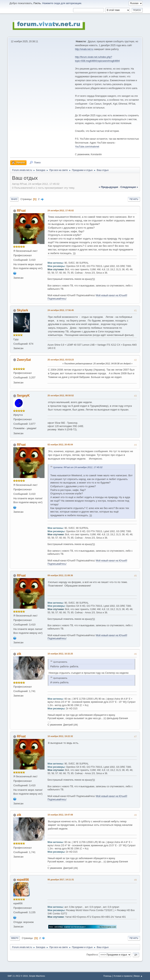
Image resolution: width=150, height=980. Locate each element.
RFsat (21, 211)
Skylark (23, 310)
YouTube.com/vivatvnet (87, 147)
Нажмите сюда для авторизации (62, 3)
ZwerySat (24, 360)
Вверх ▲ (138, 976)
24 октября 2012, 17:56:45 (61, 310)
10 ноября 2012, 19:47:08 (60, 815)
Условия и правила (123, 976)
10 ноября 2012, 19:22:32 (60, 736)
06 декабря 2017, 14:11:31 (61, 880)
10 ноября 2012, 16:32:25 (60, 654)
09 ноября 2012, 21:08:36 (60, 575)
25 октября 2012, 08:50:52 (61, 395)
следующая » (129, 187)
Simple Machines (37, 976)
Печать (134, 199)
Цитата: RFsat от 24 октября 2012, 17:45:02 (78, 467)
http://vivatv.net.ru (84, 49)
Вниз (14, 199)
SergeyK (23, 396)
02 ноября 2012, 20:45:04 (60, 445)
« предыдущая (108, 187)
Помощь (107, 976)
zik (19, 654)
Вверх (15, 938)
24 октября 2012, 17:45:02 (61, 210)
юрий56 (23, 880)
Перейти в (92, 954)
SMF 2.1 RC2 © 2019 (17, 976)
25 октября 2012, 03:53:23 (61, 360)
